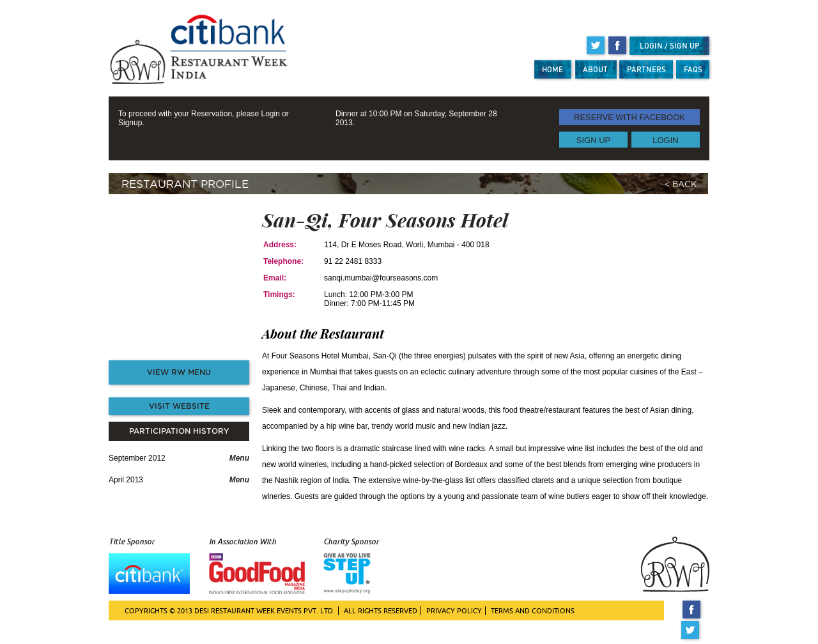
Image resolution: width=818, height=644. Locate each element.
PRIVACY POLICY (454, 611)
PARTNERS (646, 69)
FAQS (693, 69)
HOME (552, 69)
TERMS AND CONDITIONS (533, 611)
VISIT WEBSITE (179, 406)
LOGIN (665, 140)
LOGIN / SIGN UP (670, 46)
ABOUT (595, 69)
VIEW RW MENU (179, 372)
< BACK (681, 185)
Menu (239, 458)
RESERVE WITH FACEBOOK (629, 117)
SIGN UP (593, 140)
